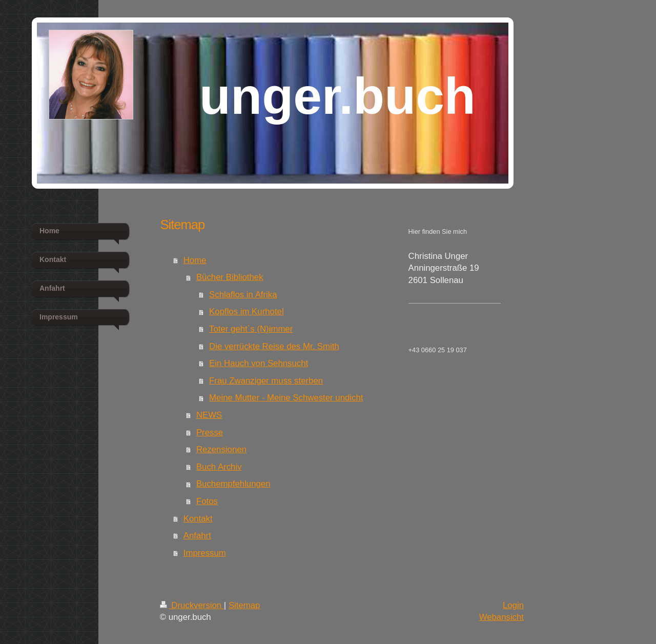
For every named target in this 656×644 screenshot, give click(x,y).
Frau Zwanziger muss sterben (266, 381)
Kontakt (198, 519)
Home (195, 260)
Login (513, 605)
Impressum (205, 553)
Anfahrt (197, 536)
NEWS (209, 415)
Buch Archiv (219, 467)
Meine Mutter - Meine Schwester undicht (286, 398)
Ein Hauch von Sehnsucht (259, 363)
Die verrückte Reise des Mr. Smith (274, 346)
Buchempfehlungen (233, 484)
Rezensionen (221, 449)
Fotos (207, 501)
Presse (210, 432)
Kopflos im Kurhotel (247, 311)
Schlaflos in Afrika (243, 295)
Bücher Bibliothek (230, 277)
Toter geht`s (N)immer (251, 329)
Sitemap (244, 605)
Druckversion (192, 605)
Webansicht (501, 617)
